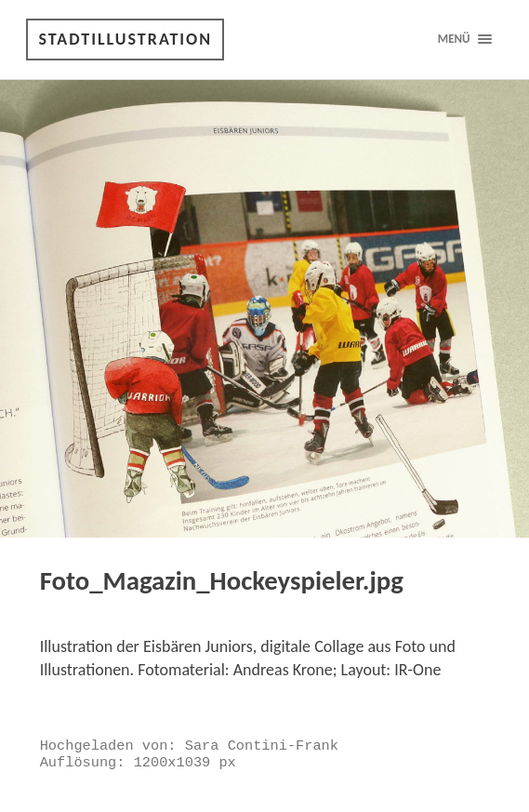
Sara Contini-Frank (262, 746)
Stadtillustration (125, 39)
